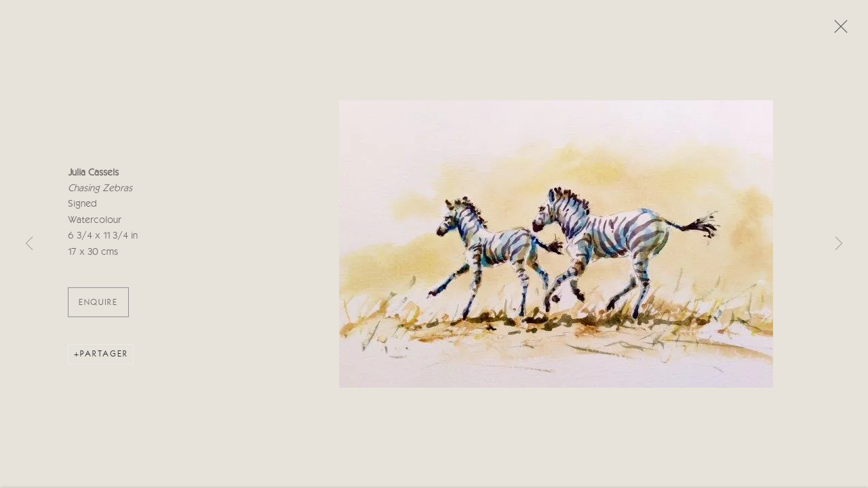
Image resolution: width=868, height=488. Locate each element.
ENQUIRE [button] (98, 307)
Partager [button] (104, 358)
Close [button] (837, 30)
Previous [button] (29, 244)
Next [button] (839, 244)
